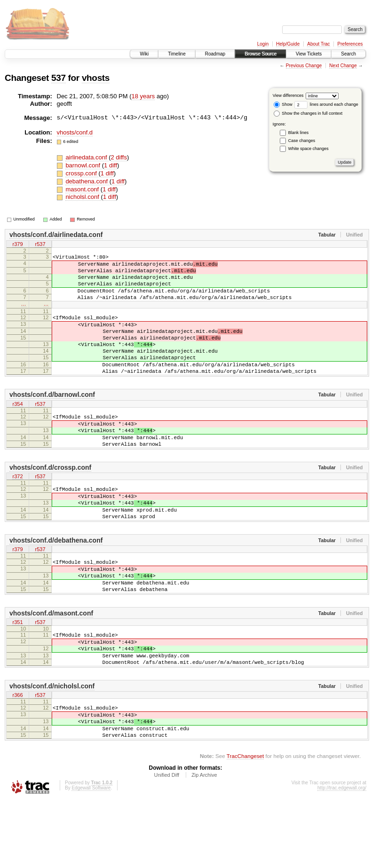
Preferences (350, 44)
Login (263, 44)
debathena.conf (87, 181)
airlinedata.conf (87, 157)
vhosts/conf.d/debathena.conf (56, 583)
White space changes (308, 149)
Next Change (343, 66)
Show (283, 104)
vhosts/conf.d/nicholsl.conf (52, 745)
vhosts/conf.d (75, 132)
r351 (17, 674)
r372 (17, 511)
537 (59, 78)
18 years (143, 96)
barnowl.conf (83, 165)
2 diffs (119, 157)
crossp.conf (82, 173)
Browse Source (260, 54)
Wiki (144, 54)
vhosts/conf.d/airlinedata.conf (56, 235)
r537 (40, 245)
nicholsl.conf (83, 197)
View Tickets (309, 54)
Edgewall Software (91, 856)
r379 (17, 245)
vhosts (96, 78)
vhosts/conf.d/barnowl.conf (52, 420)
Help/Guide (288, 44)
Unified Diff (166, 843)
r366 (17, 755)
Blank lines (299, 133)
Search (348, 54)
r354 (17, 430)
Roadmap (215, 54)
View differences (288, 95)
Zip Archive (204, 843)
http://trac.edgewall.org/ (342, 856)
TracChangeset (245, 824)
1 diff (111, 165)
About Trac (318, 44)
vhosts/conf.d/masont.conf (51, 664)
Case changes (302, 141)
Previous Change (304, 66)
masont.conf (83, 189)
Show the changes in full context (308, 113)
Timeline (177, 54)
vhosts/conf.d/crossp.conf (50, 501)
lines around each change (326, 104)
